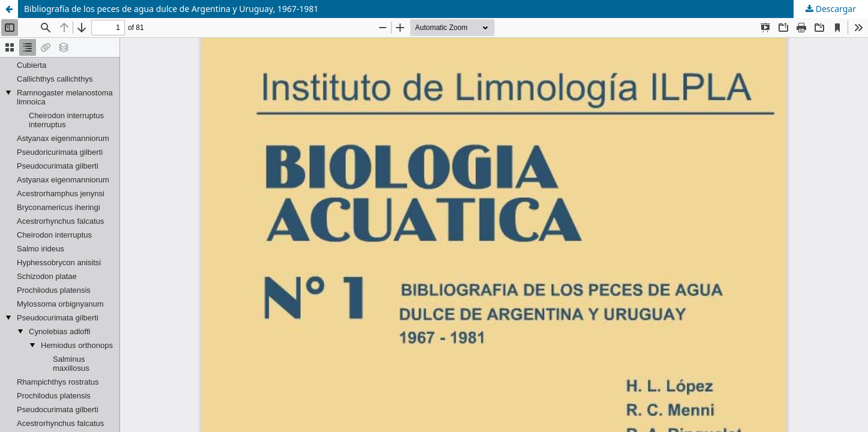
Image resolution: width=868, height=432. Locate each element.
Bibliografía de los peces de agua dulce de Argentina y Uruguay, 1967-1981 (171, 9)
